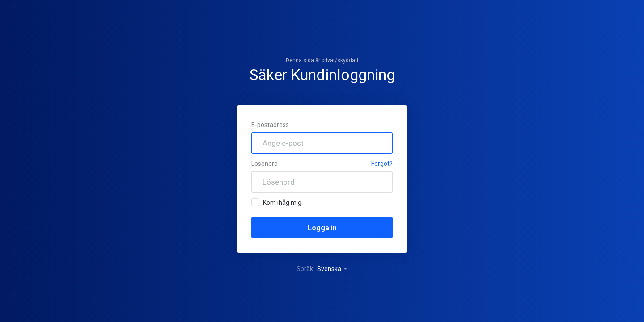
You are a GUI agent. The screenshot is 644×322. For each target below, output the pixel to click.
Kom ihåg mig (276, 202)
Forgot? (382, 164)
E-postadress (270, 125)
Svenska (333, 269)
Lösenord (265, 164)
